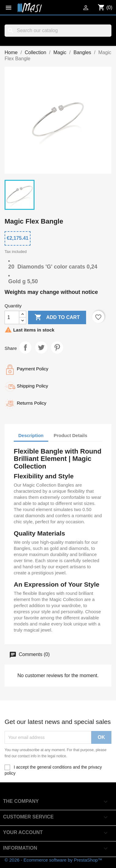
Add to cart (57, 317)
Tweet (41, 347)
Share (25, 347)
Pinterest (57, 347)
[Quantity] (12, 317)
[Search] (58, 31)
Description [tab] (31, 435)
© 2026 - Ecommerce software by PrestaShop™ (53, 860)
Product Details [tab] (71, 435)
